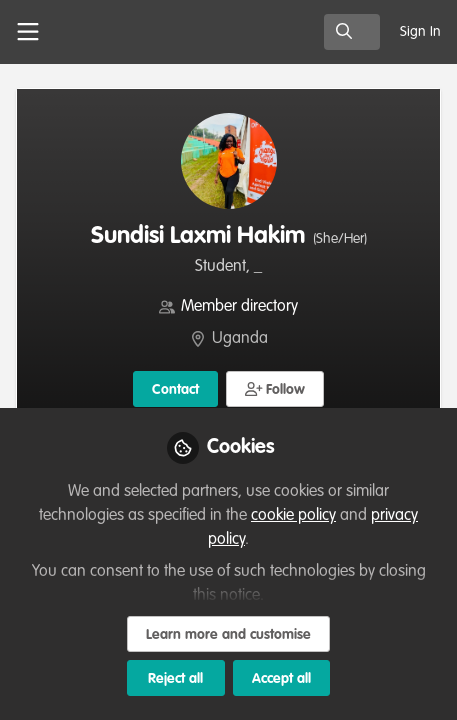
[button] (275, 389)
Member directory (239, 307)
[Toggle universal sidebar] (28, 32)
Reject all (175, 679)
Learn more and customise (228, 635)
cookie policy (293, 516)
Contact (175, 390)
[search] (352, 32)
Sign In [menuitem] (420, 32)
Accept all (281, 679)
